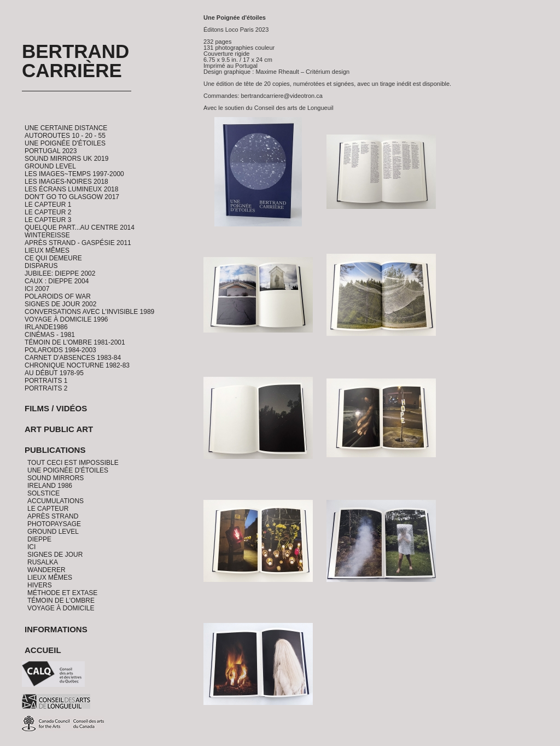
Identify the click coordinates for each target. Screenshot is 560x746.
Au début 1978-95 (54, 373)
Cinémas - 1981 (50, 335)
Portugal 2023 (51, 151)
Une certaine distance (66, 128)
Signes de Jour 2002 (60, 304)
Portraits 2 (46, 388)
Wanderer (46, 570)
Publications (55, 450)
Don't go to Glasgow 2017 (72, 197)
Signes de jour (55, 555)
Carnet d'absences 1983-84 (73, 358)
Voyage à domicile (61, 608)
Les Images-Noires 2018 (66, 182)
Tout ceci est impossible (73, 463)
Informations (56, 629)
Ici (31, 547)
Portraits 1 (46, 381)
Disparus (41, 266)
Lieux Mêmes (47, 250)
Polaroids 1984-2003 (60, 350)
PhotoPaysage (54, 524)
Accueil (43, 650)
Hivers (40, 585)
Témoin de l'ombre (61, 601)
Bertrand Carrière (75, 61)
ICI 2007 (37, 289)
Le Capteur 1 (48, 205)
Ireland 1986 (50, 486)
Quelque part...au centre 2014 (80, 228)
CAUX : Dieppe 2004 (57, 281)
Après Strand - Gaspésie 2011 (78, 243)
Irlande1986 (46, 327)
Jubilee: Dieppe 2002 (60, 273)
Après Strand (53, 516)
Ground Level (50, 166)
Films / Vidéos (56, 408)
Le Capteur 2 (48, 212)
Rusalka (43, 562)
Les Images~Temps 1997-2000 (74, 174)
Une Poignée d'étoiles (65, 143)
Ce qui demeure (53, 258)
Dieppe (39, 539)
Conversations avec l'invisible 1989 (89, 312)
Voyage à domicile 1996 (66, 319)
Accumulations (56, 501)
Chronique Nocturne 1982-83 (77, 365)
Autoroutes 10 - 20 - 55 (65, 136)
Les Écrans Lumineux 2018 (71, 189)
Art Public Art (59, 429)
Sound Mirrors (56, 478)
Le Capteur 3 (48, 220)
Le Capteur (48, 509)
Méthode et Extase (62, 593)
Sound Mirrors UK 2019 (66, 159)
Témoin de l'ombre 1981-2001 (75, 342)
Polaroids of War (58, 296)
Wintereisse (47, 235)
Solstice (43, 493)
